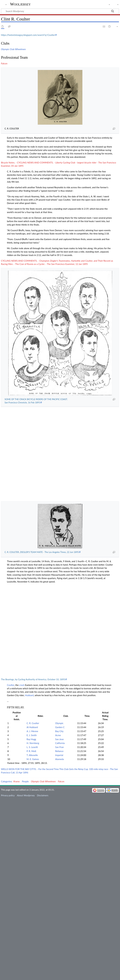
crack (22, 685)
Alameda (59, 759)
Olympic (59, 723)
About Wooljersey (26, 795)
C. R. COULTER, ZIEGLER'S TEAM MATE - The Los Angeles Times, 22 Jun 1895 (42, 552)
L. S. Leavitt (32, 747)
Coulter (11, 685)
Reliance (59, 751)
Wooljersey (20, 4)
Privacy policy (8, 795)
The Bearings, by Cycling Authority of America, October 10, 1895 (33, 679)
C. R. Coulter (33, 723)
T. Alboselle (32, 755)
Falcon (4, 63)
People (25, 781)
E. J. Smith (32, 735)
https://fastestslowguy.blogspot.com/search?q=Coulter (28, 35)
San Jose (59, 739)
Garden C (60, 727)
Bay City (59, 731)
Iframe (17, 781)
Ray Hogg (31, 739)
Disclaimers (43, 795)
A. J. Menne (32, 731)
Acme (58, 735)
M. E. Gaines (33, 759)
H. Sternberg (33, 743)
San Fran (59, 747)
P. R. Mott (31, 751)
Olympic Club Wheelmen (13, 49)
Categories (6, 781)
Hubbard (29, 695)
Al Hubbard (32, 727)
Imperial (59, 755)
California (60, 743)
